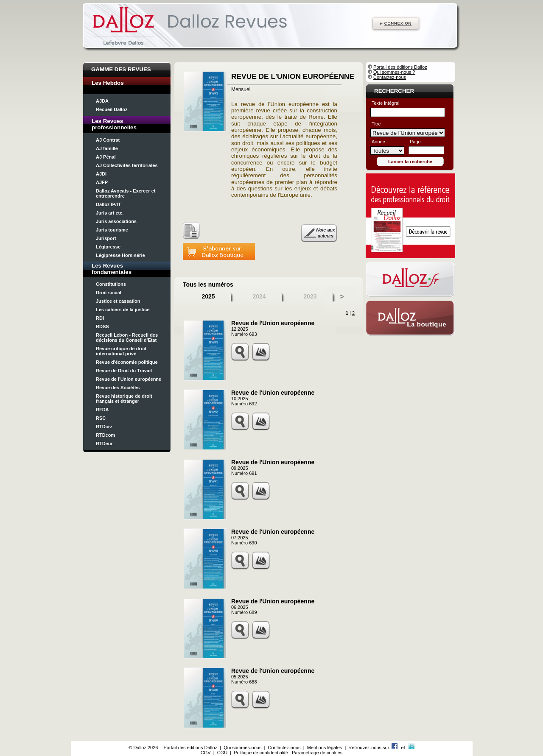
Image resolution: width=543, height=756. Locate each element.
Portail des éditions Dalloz (400, 67)
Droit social (109, 293)
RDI (100, 318)
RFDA (102, 410)
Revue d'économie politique (127, 362)
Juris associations (116, 221)
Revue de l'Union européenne (129, 379)
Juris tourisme (112, 230)
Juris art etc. (110, 213)
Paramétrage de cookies (317, 753)
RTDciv (104, 427)
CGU (222, 753)
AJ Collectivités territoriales (127, 165)
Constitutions (111, 284)
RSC (101, 418)
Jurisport (106, 238)
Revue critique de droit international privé (121, 351)
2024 (259, 296)
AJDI (101, 174)
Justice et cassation (118, 301)
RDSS (102, 326)
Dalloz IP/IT (108, 204)
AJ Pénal (106, 157)
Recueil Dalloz (112, 109)
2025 (208, 296)
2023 (310, 296)
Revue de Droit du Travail (124, 371)
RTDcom (105, 435)
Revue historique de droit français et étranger (124, 399)
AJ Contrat (108, 140)
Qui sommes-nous (242, 748)
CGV (206, 753)
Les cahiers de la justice (123, 310)
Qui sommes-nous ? (394, 72)
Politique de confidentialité (261, 753)
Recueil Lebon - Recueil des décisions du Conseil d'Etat (127, 338)
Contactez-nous (390, 77)
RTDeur (104, 444)
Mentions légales (325, 748)
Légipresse (108, 247)
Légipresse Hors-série (120, 255)
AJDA (102, 101)
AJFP (102, 182)
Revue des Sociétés (118, 388)
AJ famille (107, 148)
